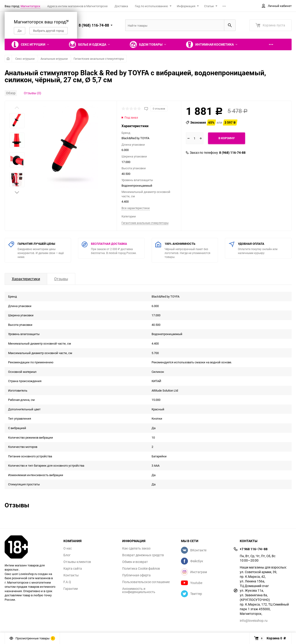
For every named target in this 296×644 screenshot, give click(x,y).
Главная (8, 59)
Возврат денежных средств (143, 555)
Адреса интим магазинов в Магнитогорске (77, 6)
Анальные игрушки (54, 59)
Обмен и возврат (135, 562)
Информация (186, 6)
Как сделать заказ (136, 548)
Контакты (71, 575)
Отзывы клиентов (77, 562)
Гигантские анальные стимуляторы (99, 59)
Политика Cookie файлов (141, 569)
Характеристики (26, 279)
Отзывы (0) (33, 93)
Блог (67, 555)
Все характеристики (136, 208)
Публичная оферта (136, 575)
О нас (68, 548)
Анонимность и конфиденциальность (139, 590)
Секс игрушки (25, 59)
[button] (17, 192)
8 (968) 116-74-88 (232, 153)
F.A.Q (67, 582)
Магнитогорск (30, 6)
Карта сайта (73, 569)
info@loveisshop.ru (254, 620)
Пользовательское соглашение (146, 582)
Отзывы (61, 279)
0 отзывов (159, 108)
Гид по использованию (151, 6)
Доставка (121, 6)
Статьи (209, 6)
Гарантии (71, 589)
